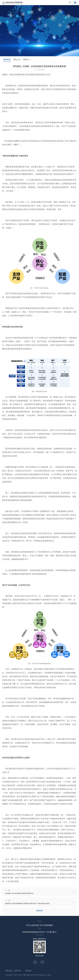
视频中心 (27, 60)
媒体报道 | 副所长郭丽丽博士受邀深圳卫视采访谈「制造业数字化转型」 (28, 902)
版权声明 (17, 971)
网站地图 (9, 971)
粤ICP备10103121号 (30, 975)
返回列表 (39, 911)
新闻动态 (7, 60)
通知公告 (17, 60)
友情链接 (28, 971)
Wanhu (49, 975)
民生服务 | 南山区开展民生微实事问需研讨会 (19, 892)
